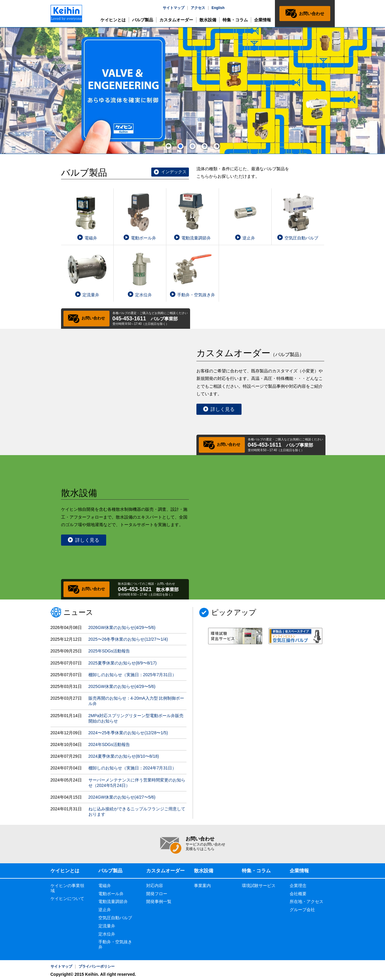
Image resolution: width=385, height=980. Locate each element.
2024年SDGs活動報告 (109, 744)
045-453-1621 (135, 589)
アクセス (198, 8)
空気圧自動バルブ (115, 918)
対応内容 (155, 886)
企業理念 (298, 886)
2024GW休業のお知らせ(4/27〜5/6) (122, 797)
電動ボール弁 (111, 894)
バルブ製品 (143, 20)
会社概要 (298, 894)
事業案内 (202, 886)
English (218, 8)
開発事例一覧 (159, 901)
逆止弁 (105, 910)
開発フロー (157, 894)
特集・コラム (235, 20)
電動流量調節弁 (113, 901)
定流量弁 (107, 926)
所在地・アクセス (306, 901)
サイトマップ (174, 8)
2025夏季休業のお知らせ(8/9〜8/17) (123, 663)
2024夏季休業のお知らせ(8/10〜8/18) (124, 756)
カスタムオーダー (176, 20)
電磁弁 (105, 886)
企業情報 (263, 20)
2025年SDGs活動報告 (109, 651)
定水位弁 (107, 934)
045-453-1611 (129, 319)
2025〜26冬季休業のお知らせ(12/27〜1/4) (128, 639)
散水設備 (208, 20)
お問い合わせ (312, 14)
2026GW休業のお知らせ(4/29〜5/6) (122, 627)
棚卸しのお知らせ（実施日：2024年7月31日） (132, 768)
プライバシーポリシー (97, 966)
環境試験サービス (259, 886)
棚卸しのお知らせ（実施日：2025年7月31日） (132, 675)
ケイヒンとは (113, 20)
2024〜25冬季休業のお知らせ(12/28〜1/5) (128, 733)
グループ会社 (302, 910)
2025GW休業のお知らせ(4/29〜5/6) (122, 686)
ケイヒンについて (67, 898)
